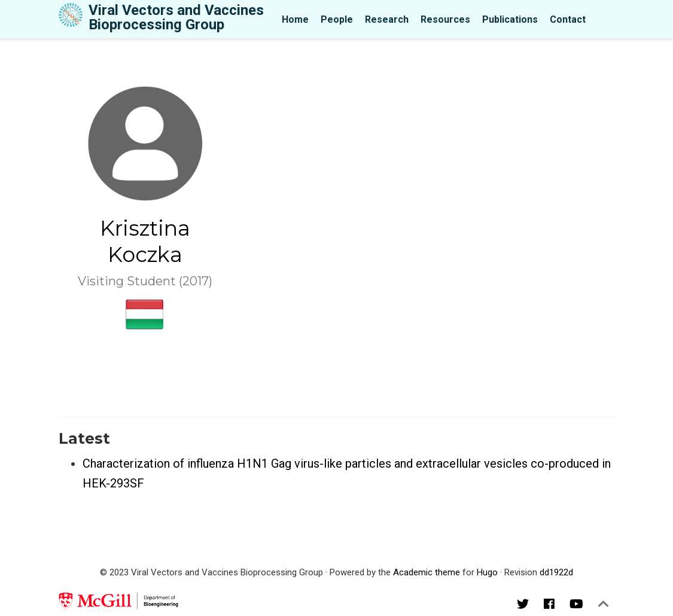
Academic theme (427, 572)
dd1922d (556, 572)
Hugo (487, 572)
